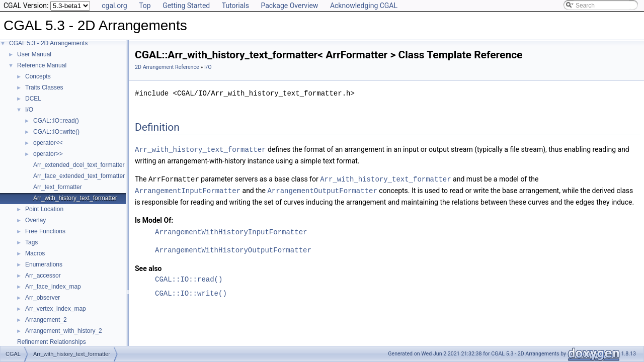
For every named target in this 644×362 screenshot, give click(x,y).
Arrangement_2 (46, 320)
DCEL (33, 99)
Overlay (35, 220)
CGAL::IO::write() (56, 132)
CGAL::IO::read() (56, 121)
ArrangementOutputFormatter (322, 189)
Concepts (38, 76)
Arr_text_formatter (58, 187)
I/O (29, 110)
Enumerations (44, 264)
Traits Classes (44, 87)
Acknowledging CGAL (364, 6)
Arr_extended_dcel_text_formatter (79, 165)
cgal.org (114, 6)
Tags (31, 242)
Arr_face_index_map (53, 287)
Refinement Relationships (52, 342)
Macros (35, 253)
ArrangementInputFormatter (188, 189)
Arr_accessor (43, 276)
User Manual (34, 54)
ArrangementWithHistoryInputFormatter (231, 231)
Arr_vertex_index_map (56, 309)
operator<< (48, 143)
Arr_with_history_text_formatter (75, 198)
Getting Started (186, 6)
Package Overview (289, 6)
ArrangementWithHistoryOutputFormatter (233, 249)
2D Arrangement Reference (167, 67)
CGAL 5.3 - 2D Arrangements (48, 43)
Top (145, 6)
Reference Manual (42, 65)
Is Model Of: (154, 219)
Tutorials (235, 6)
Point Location (44, 209)
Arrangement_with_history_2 (64, 331)
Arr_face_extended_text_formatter (79, 176)
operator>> (48, 154)
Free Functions (45, 231)
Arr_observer (43, 298)
